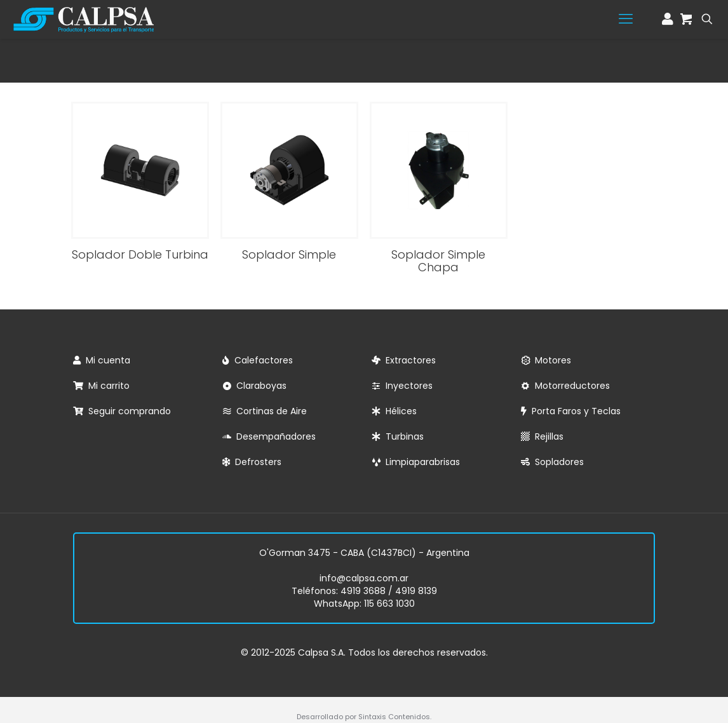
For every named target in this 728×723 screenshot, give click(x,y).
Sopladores (557, 462)
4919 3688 (363, 591)
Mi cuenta (105, 360)
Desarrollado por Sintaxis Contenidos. (364, 717)
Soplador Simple (289, 254)
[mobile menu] (626, 19)
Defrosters (256, 462)
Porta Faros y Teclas (574, 411)
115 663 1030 (389, 604)
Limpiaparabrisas (420, 462)
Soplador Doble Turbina (140, 254)
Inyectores (407, 386)
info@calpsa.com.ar (364, 578)
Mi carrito (106, 386)
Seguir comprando (127, 411)
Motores (550, 360)
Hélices (399, 411)
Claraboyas (259, 386)
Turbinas (402, 436)
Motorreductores (570, 386)
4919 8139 (416, 591)
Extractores (408, 360)
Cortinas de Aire (269, 411)
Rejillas (547, 436)
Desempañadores (273, 436)
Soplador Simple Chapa (438, 261)
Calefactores (261, 360)
